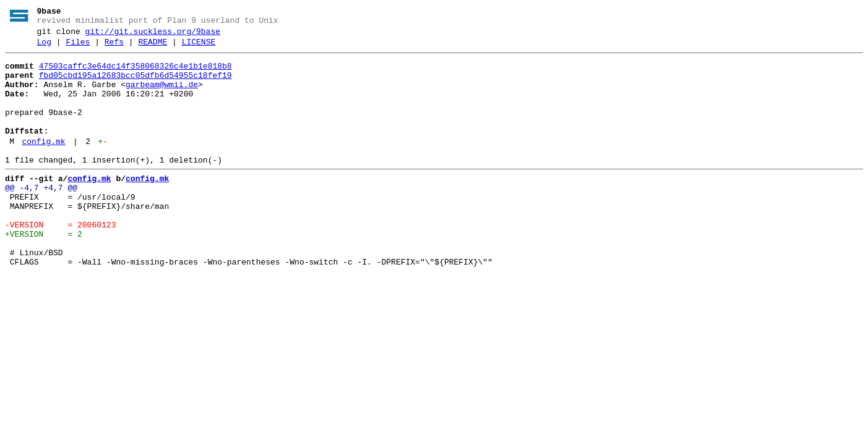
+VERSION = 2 (44, 271)
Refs (114, 48)
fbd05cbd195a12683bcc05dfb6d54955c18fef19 (135, 85)
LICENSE (199, 48)
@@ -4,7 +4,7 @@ (41, 216)
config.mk (43, 164)
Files (78, 48)
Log (44, 48)
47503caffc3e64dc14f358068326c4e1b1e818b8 (135, 74)
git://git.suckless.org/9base (153, 35)
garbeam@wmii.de (162, 96)
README (153, 48)
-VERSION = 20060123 (60, 260)
